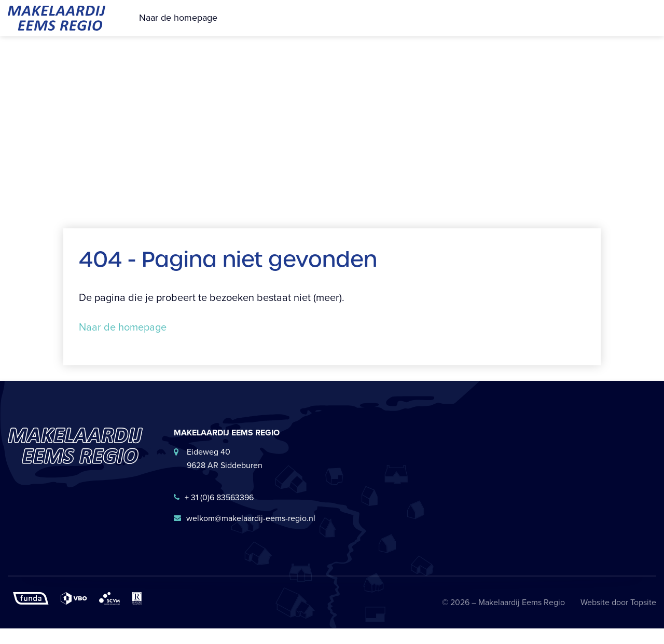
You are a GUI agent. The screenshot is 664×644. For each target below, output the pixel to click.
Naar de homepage (178, 25)
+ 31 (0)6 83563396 (214, 513)
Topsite (643, 618)
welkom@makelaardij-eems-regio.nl (245, 534)
